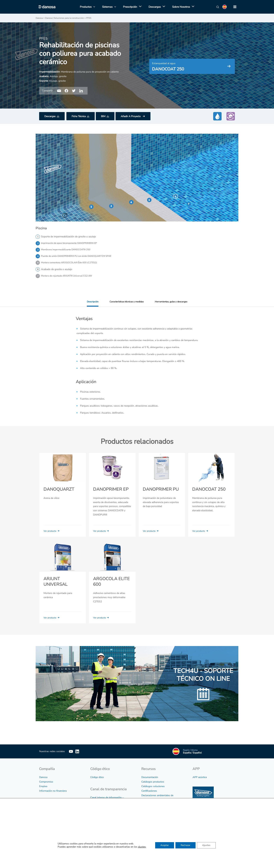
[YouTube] (71, 752)
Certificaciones (149, 792)
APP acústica (200, 778)
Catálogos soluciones (153, 787)
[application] (139, 7)
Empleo (43, 787)
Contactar (147, 842)
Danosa (43, 778)
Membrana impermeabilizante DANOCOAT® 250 (67, 250)
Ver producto (53, 535)
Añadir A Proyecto (131, 116)
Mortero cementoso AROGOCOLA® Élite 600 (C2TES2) (71, 264)
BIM (103, 116)
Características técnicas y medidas (126, 303)
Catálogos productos (153, 783)
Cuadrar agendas (228, 831)
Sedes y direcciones (152, 846)
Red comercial (149, 851)
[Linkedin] (82, 752)
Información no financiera (53, 792)
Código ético (97, 778)
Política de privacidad (51, 817)
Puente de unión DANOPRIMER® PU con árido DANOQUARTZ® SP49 (80, 257)
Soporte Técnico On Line (155, 855)
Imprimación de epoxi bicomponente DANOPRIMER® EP (72, 243)
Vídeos (145, 810)
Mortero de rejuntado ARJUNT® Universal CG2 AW (69, 277)
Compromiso (46, 783)
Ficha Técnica (79, 116)
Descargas (50, 116)
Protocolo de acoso (101, 826)
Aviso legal (45, 812)
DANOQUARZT (58, 493)
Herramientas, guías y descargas (173, 303)
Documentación (150, 778)
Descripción (90, 303)
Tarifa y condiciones (152, 815)
